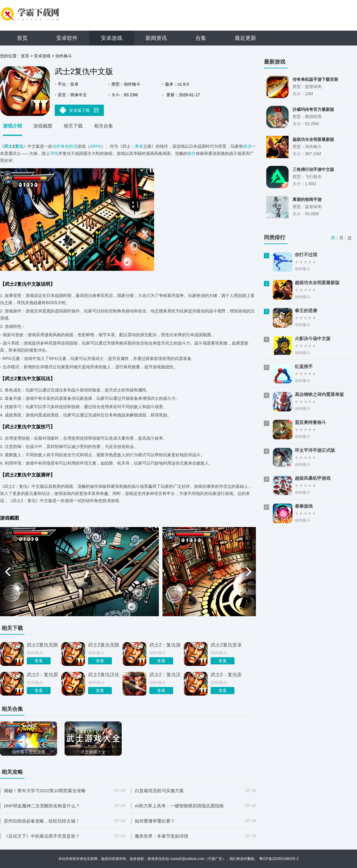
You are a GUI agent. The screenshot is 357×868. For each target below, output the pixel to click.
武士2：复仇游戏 (165, 645)
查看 (39, 661)
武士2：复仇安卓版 (226, 675)
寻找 (54, 153)
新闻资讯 (156, 38)
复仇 (19, 146)
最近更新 (245, 38)
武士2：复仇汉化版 (165, 675)
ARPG (96, 146)
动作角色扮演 (65, 146)
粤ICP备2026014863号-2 (279, 859)
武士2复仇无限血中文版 (43, 645)
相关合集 (104, 126)
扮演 (247, 146)
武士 (8, 146)
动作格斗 (64, 56)
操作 (192, 153)
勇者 (139, 146)
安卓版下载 (79, 110)
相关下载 (73, 126)
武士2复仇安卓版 (226, 645)
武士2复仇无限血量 (104, 645)
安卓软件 (67, 38)
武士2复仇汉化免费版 (104, 675)
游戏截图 (43, 126)
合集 (201, 38)
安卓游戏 (112, 38)
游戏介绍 (12, 126)
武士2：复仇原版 (43, 675)
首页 (22, 38)
